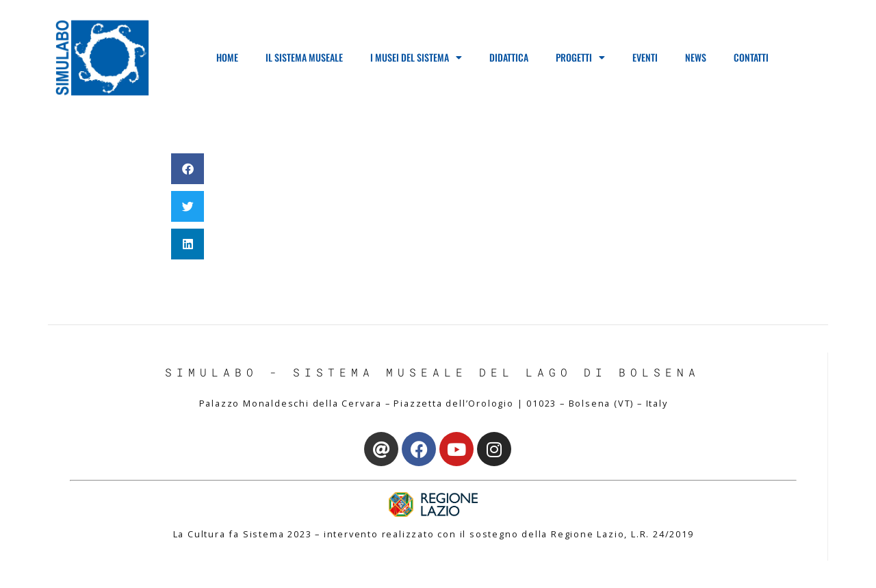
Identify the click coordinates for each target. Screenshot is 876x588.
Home (227, 57)
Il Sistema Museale (304, 57)
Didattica (509, 57)
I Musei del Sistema (416, 57)
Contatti (751, 57)
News (696, 57)
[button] (188, 169)
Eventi (645, 57)
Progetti (580, 57)
